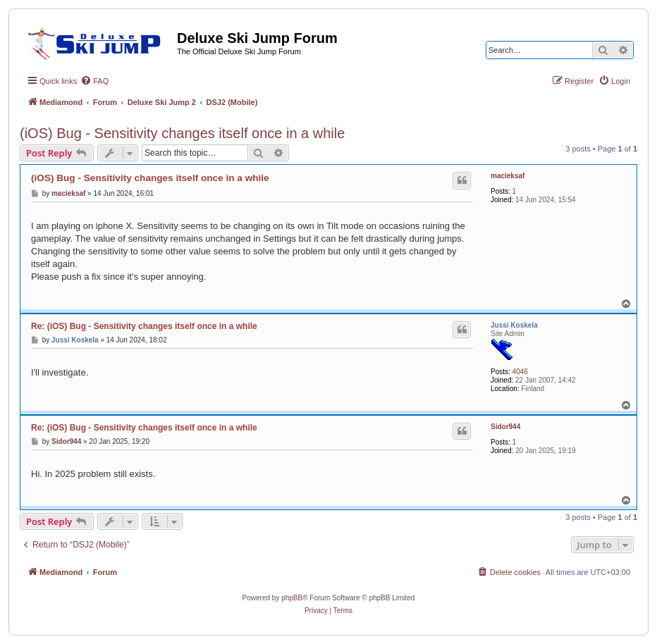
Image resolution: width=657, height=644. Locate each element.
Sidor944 (505, 427)
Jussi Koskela (514, 325)
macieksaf (508, 176)
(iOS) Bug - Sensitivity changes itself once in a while (182, 133)
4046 (520, 372)
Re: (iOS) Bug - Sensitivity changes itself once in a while (144, 326)
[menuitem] (94, 81)
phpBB (292, 598)
